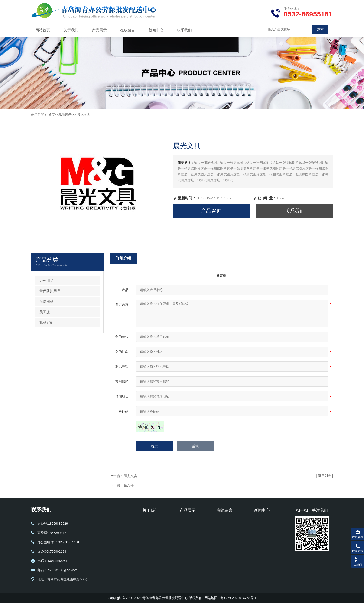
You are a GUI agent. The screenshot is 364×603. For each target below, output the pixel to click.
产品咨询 (211, 211)
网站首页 (43, 30)
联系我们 (184, 30)
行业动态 (260, 528)
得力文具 (130, 476)
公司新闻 (260, 521)
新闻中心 (156, 30)
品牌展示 (65, 115)
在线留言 (128, 30)
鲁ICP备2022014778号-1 (238, 598)
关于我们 (71, 30)
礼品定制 (46, 322)
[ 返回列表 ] (325, 476)
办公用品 (46, 280)
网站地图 (211, 598)
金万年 (129, 485)
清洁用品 (46, 301)
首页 (52, 115)
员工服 (45, 312)
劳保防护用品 (50, 291)
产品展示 (99, 30)
